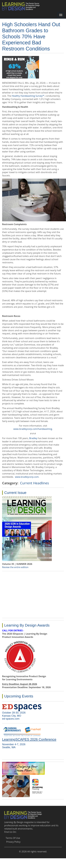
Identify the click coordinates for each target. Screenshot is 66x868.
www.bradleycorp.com (27, 477)
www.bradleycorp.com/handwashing (33, 429)
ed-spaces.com (11, 719)
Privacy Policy (13, 842)
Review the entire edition (15, 567)
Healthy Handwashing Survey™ (28, 96)
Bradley (33, 438)
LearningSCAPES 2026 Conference (29, 739)
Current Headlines (34, 483)
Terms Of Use (13, 838)
